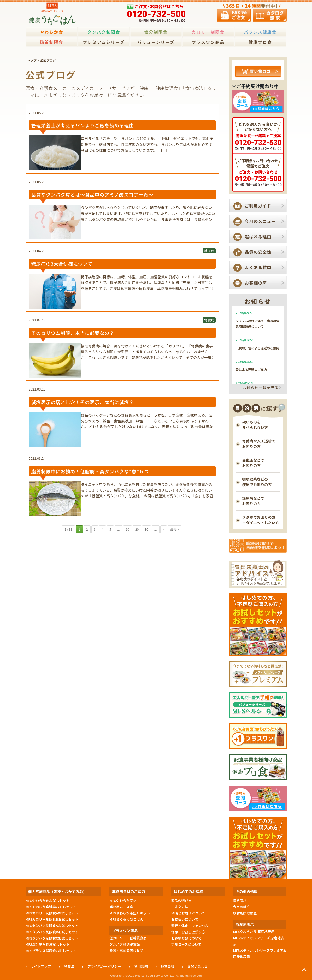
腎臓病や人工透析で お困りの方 (259, 444)
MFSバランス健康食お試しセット (51, 951)
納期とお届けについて (188, 913)
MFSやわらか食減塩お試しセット (51, 907)
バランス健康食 (260, 32)
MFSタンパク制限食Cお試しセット (52, 938)
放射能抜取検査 (245, 913)
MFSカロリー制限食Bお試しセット (52, 919)
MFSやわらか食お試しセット (48, 901)
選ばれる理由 (258, 237)
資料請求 (240, 901)
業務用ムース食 (121, 907)
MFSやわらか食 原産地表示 (254, 932)
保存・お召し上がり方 (188, 932)
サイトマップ (41, 966)
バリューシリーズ (156, 42)
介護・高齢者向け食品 (126, 950)
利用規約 (141, 966)
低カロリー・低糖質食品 (128, 938)
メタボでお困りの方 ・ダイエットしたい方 (261, 520)
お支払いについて (185, 919)
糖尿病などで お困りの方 (253, 501)
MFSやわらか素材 (123, 901)
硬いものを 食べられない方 (255, 425)
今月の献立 (241, 907)
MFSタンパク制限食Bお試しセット (52, 932)
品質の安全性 (258, 252)
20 (137, 529)
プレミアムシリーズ (104, 42)
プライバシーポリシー (104, 966)
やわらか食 (51, 32)
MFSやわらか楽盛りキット (130, 913)
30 (146, 529)
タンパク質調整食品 (125, 944)
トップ (32, 60)
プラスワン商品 (208, 42)
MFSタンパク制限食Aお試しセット (52, 926)
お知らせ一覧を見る (261, 388)
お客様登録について (186, 938)
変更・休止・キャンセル (190, 926)
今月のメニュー (260, 221)
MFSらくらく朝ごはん (126, 919)
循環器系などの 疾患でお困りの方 (257, 482)
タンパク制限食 (104, 32)
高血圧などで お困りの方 (253, 463)
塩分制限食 (156, 32)
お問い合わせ (198, 966)
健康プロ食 (260, 42)
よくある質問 (258, 267)
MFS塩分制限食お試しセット (48, 944)
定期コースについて (186, 944)
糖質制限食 (51, 42)
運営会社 (168, 966)
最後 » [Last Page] (174, 529)
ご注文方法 (180, 907)
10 (128, 529)
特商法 (69, 966)
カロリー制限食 (208, 32)
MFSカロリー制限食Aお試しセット (52, 913)
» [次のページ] (164, 529)
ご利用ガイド (258, 206)
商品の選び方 (181, 901)
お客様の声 (256, 283)
